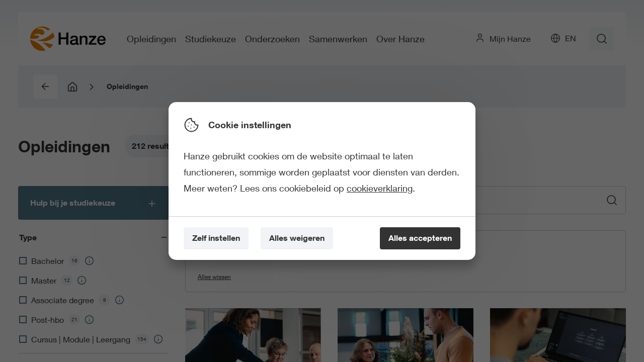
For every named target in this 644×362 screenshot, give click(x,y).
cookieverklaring (380, 188)
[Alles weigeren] (297, 239)
